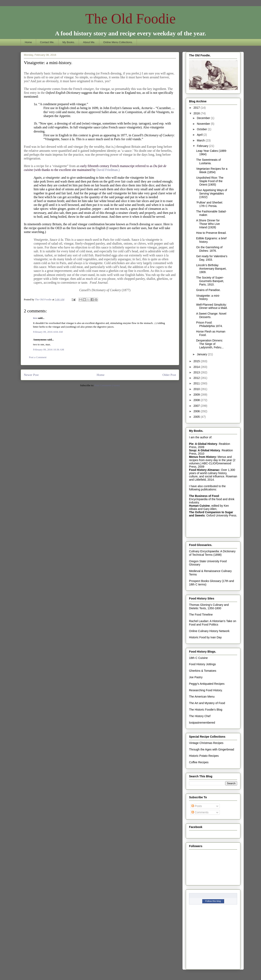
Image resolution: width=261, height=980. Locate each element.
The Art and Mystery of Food (207, 703)
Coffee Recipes (199, 762)
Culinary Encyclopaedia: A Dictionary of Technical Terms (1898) (212, 553)
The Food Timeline (201, 615)
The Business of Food (204, 496)
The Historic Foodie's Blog (206, 710)
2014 (197, 367)
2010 (197, 389)
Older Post (169, 375)
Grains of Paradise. (208, 290)
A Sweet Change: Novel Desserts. (211, 315)
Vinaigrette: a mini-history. (208, 297)
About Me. (89, 42)
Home (28, 42)
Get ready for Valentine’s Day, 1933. (212, 258)
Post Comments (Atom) (107, 385)
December (204, 118)
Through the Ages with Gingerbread (212, 749)
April (200, 135)
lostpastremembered (202, 723)
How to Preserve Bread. (211, 233)
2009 (197, 395)
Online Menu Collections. (118, 42)
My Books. (69, 42)
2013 (197, 372)
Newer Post (31, 375)
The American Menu (202, 697)
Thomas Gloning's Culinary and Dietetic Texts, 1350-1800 (209, 606)
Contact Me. (47, 42)
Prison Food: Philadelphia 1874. (209, 324)
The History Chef (200, 716)
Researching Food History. (206, 690)
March (201, 140)
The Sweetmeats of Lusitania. (208, 161)
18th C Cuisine (198, 658)
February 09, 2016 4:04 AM (48, 332)
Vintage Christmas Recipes (206, 743)
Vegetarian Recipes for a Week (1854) (212, 170)
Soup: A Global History (205, 450)
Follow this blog (213, 901)
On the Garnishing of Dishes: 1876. (209, 249)
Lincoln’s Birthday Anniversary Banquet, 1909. (211, 269)
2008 (197, 400)
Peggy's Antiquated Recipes (207, 684)
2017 (197, 108)
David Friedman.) (108, 170)
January (202, 354)
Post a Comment (38, 357)
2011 (197, 383)
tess (35, 318)
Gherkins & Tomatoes (203, 671)
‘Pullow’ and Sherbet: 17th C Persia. (210, 204)
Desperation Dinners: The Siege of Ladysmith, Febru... (210, 344)
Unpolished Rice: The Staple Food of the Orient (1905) (210, 181)
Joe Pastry (196, 677)
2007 (197, 406)
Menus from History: (203, 457)
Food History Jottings (202, 664)
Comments (200, 812)
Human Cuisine (199, 506)
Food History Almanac (204, 470)
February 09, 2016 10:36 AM (49, 349)
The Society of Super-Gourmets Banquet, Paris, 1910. (210, 281)
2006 (197, 411)
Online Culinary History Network (209, 631)
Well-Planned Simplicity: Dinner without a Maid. (212, 306)
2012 (197, 378)
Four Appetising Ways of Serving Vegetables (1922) (212, 194)
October (202, 129)
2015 (197, 361)
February (203, 146)
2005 (197, 417)
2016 (197, 113)
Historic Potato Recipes (204, 756)
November (204, 124)
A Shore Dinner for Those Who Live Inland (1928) (208, 224)
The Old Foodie (130, 19)
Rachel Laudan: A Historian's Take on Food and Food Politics (213, 623)
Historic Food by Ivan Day (205, 637)
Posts (197, 806)
